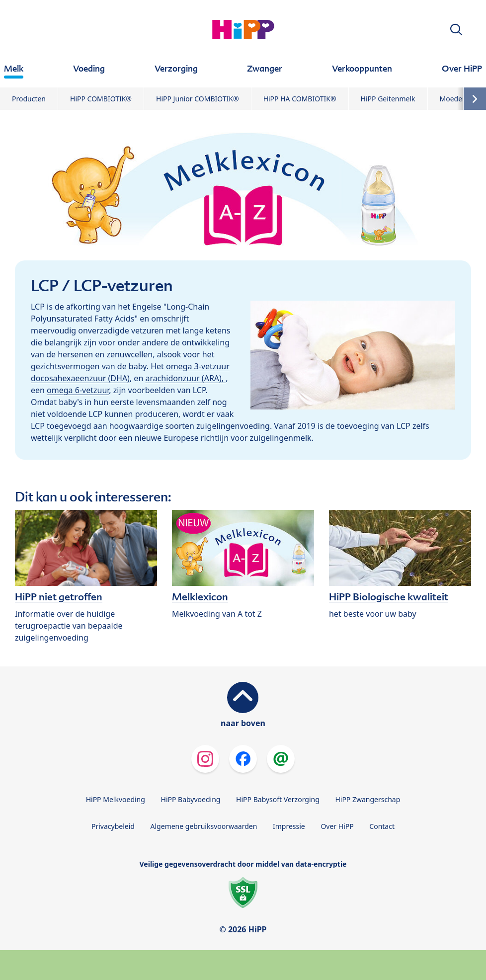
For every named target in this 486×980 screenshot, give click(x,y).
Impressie (289, 826)
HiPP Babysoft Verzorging (278, 799)
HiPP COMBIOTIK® (101, 99)
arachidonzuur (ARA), (185, 378)
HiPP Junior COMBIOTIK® (198, 99)
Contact (382, 826)
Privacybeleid (113, 826)
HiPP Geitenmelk (388, 99)
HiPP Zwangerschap (367, 799)
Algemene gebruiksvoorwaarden (204, 826)
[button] (456, 30)
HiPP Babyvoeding (191, 799)
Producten (29, 99)
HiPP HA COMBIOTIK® (300, 99)
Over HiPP (337, 826)
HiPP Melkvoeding (116, 799)
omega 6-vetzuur (78, 390)
